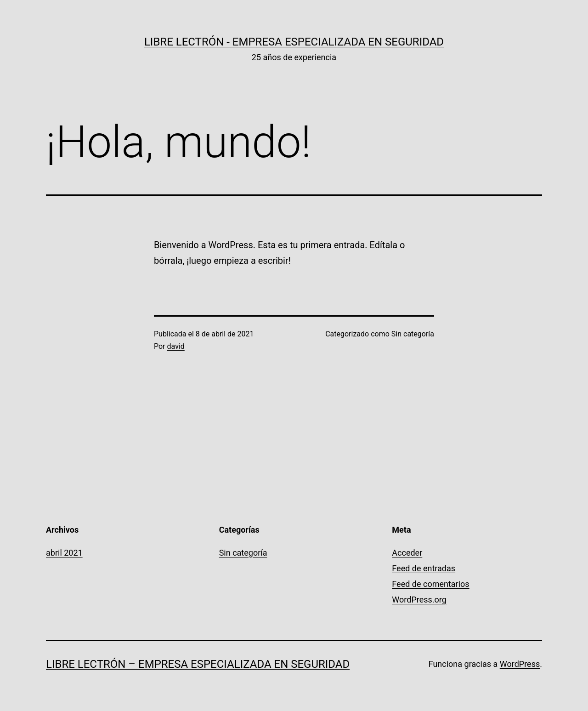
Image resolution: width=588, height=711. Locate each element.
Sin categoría (413, 334)
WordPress (520, 664)
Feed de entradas (424, 568)
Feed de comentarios (430, 584)
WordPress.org (419, 600)
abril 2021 (64, 553)
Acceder (407, 553)
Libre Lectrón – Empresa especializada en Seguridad (198, 664)
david (176, 346)
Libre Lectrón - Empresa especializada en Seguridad (294, 42)
